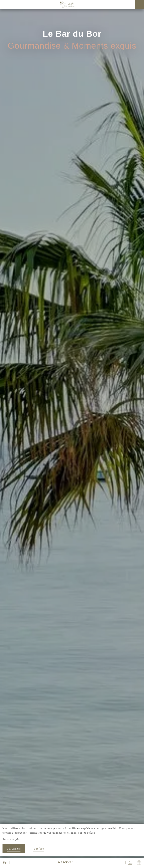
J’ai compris (14, 849)
